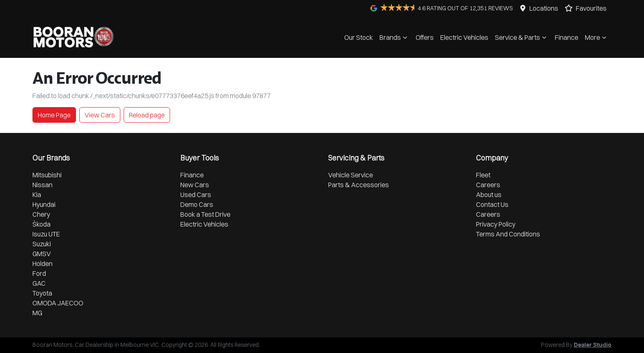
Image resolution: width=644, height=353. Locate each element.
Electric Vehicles (464, 37)
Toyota (42, 293)
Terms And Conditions (508, 234)
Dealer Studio (593, 345)
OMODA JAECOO (58, 303)
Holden (43, 264)
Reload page (147, 115)
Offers (425, 37)
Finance (567, 37)
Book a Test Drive (205, 214)
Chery (41, 214)
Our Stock (359, 37)
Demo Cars (197, 204)
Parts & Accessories (359, 185)
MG (37, 313)
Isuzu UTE (46, 234)
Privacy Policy (496, 224)
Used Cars (196, 195)
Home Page (54, 115)
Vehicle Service (351, 175)
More (597, 37)
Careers (488, 185)
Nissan (43, 185)
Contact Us (492, 204)
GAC (39, 283)
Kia (37, 195)
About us (489, 195)
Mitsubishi (47, 175)
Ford (39, 273)
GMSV (42, 254)
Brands (394, 37)
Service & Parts (522, 37)
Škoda (41, 224)
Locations (544, 8)
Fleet (483, 175)
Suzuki (42, 244)
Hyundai (44, 204)
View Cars (100, 115)
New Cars (195, 185)
